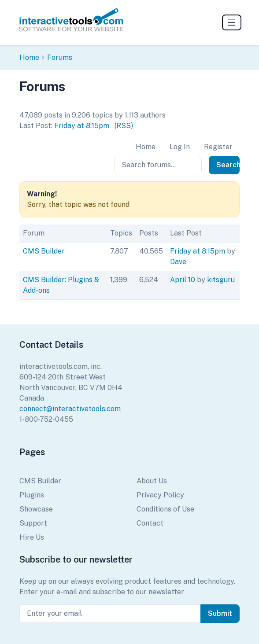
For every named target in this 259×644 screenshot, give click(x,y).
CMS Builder (44, 251)
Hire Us (32, 537)
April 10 (183, 280)
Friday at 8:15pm (82, 126)
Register (218, 147)
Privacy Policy (160, 495)
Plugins (32, 495)
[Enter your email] (110, 614)
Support (33, 523)
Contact (150, 523)
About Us (152, 481)
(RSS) (124, 126)
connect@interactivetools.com (70, 409)
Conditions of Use (165, 509)
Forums (60, 57)
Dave (178, 262)
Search (228, 165)
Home (29, 57)
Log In (180, 147)
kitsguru (221, 280)
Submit (220, 613)
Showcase (36, 509)
